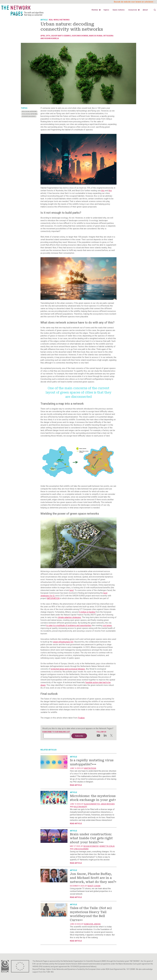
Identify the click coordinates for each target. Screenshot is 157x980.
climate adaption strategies (69, 617)
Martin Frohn (90, 768)
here (71, 590)
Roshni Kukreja (52, 38)
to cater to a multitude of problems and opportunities (69, 625)
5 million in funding (87, 612)
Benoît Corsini (94, 886)
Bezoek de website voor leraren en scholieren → (135, 2)
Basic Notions (119, 10)
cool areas (107, 625)
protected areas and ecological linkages (68, 669)
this (103, 191)
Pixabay (81, 718)
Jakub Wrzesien (108, 804)
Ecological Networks (29, 114)
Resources (133, 10)
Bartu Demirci (64, 36)
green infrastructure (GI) (63, 642)
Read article (76, 785)
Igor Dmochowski (80, 36)
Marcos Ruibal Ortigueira (101, 36)
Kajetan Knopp (80, 807)
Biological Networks (29, 112)
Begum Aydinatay (91, 846)
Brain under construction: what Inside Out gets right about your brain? (91, 838)
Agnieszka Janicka (92, 924)
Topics (106, 10)
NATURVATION (53, 598)
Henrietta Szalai (107, 846)
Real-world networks (59, 20)
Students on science (29, 116)
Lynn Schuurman (81, 849)
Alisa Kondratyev (92, 804)
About (145, 10)
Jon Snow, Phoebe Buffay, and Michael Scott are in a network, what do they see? (93, 878)
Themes (95, 10)
